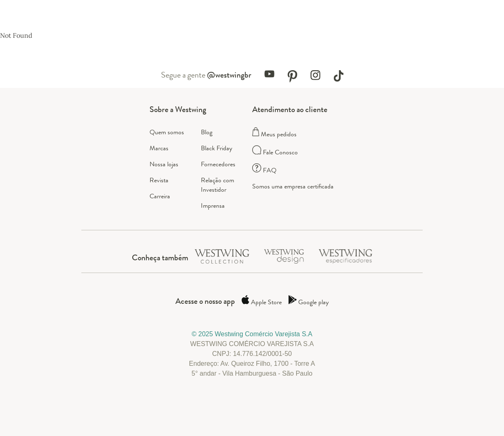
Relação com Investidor (217, 185)
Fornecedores (218, 164)
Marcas (159, 148)
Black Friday (216, 148)
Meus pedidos (275, 134)
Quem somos (167, 132)
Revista (159, 180)
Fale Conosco (275, 152)
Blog (207, 132)
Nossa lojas (164, 164)
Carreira (160, 196)
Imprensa (213, 205)
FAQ (264, 170)
